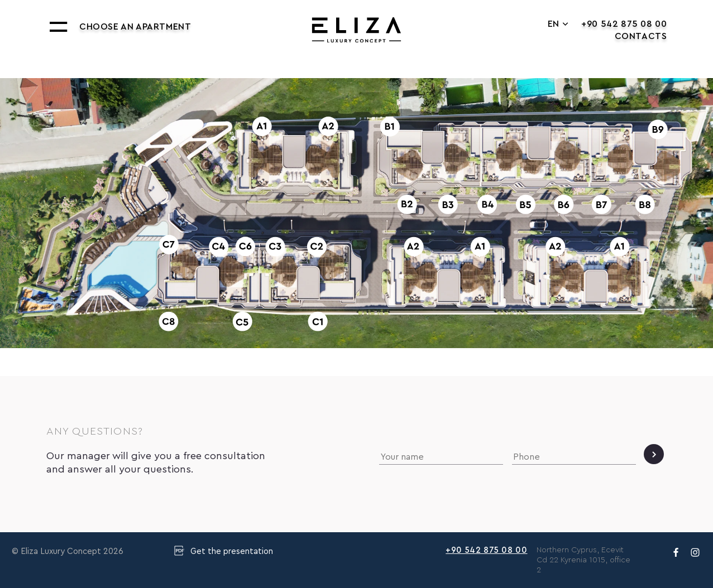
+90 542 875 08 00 (624, 24)
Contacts (641, 36)
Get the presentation (223, 551)
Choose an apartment (135, 27)
